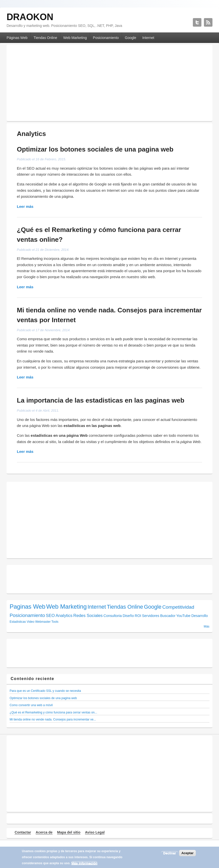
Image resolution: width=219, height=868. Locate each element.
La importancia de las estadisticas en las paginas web (101, 400)
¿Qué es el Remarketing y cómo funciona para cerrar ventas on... (53, 712)
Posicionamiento (106, 38)
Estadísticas (18, 622)
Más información (84, 863)
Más (207, 626)
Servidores (151, 616)
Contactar (23, 832)
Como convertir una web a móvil (31, 705)
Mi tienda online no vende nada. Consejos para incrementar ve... (53, 719)
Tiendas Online (46, 38)
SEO (50, 616)
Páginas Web (17, 38)
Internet (148, 38)
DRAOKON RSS (208, 22)
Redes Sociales (88, 616)
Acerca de (44, 832)
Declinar (170, 853)
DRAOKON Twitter (197, 22)
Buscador (168, 616)
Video (30, 622)
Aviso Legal (95, 832)
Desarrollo (200, 616)
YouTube (183, 616)
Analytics (64, 616)
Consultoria (113, 616)
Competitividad (178, 607)
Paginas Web (27, 607)
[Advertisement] (109, 81)
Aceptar (187, 853)
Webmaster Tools (47, 622)
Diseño (128, 616)
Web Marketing (75, 38)
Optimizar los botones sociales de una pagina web (95, 149)
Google (131, 38)
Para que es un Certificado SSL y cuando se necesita (45, 691)
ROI (138, 616)
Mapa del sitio (69, 832)
